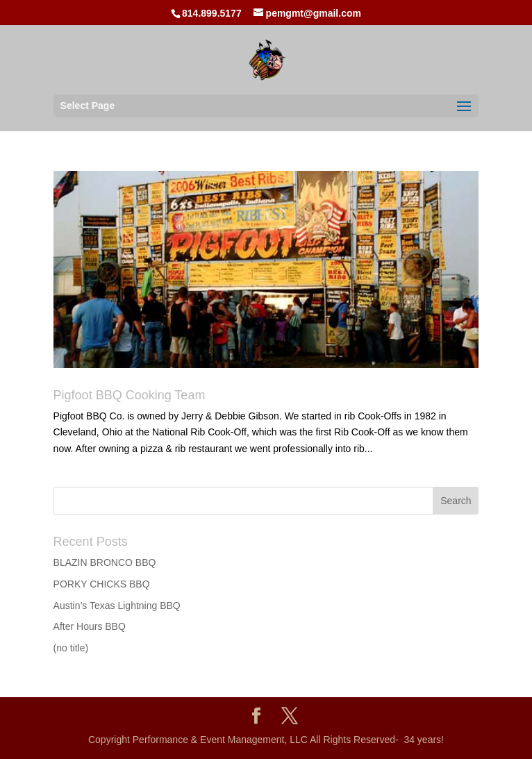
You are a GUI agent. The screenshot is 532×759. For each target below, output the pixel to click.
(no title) (71, 648)
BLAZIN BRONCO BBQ (105, 562)
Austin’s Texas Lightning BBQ (117, 606)
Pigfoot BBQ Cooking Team (130, 395)
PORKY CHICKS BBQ (102, 584)
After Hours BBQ (90, 626)
